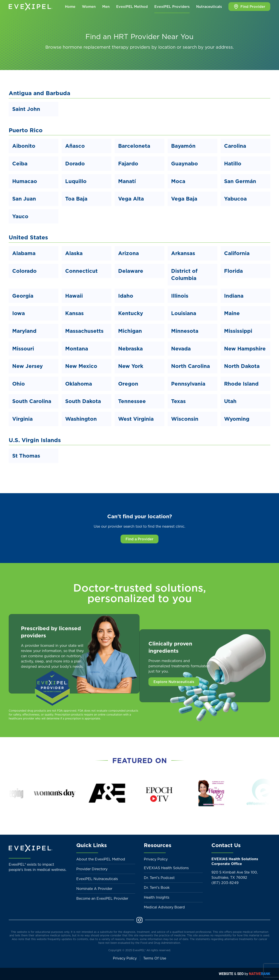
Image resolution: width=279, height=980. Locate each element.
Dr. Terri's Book (157, 887)
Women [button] (89, 7)
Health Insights (157, 897)
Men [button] (106, 7)
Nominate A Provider (94, 889)
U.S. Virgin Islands (35, 440)
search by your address (208, 47)
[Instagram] (139, 920)
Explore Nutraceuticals (174, 682)
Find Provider (249, 7)
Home (70, 7)
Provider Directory (92, 869)
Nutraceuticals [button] (209, 7)
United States (28, 237)
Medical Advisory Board (164, 907)
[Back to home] (31, 7)
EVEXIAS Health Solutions (166, 868)
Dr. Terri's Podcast (159, 878)
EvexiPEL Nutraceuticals (97, 879)
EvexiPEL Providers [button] (172, 7)
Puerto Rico (26, 130)
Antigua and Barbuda (39, 93)
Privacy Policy (156, 859)
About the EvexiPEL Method (101, 859)
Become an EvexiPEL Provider (102, 898)
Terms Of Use (155, 958)
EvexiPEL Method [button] (132, 7)
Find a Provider (139, 539)
